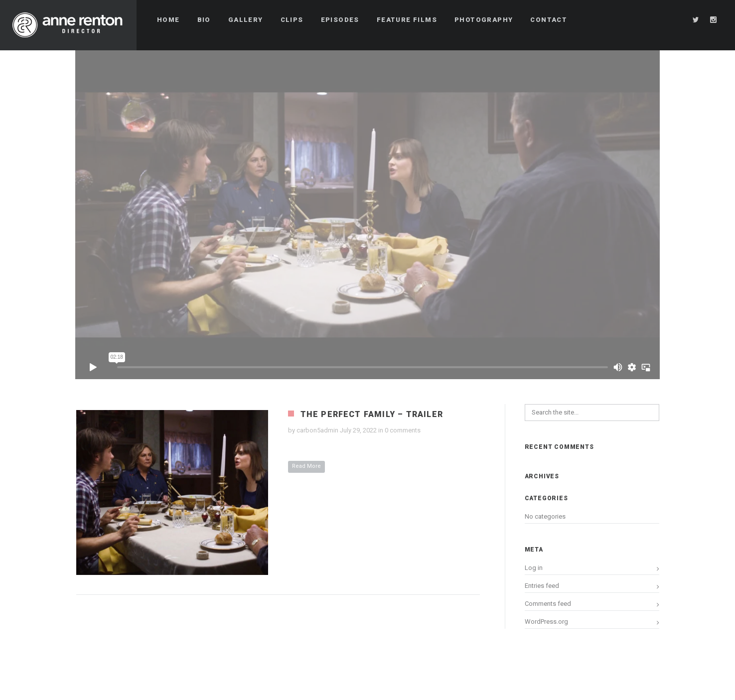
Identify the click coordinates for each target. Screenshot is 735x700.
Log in (534, 568)
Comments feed (548, 604)
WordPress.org (546, 622)
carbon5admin (317, 430)
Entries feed (542, 586)
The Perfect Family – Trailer (372, 414)
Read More (306, 466)
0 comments (403, 430)
